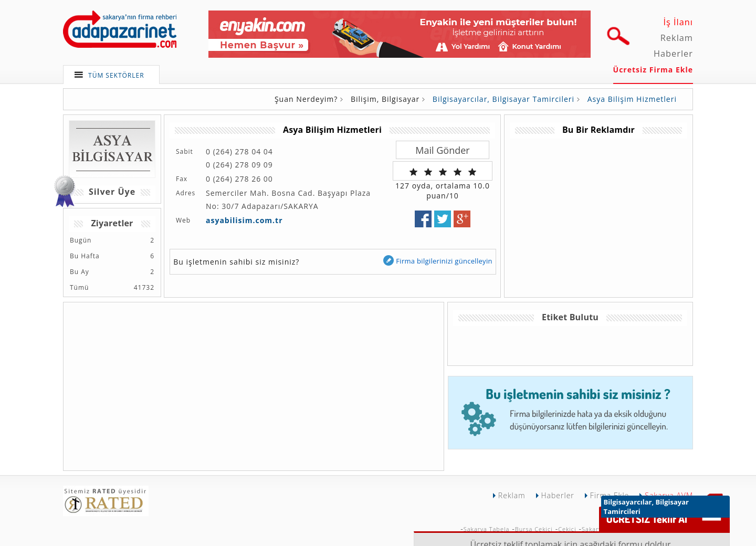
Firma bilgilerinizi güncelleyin (437, 261)
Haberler (673, 54)
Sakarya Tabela (487, 529)
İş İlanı (678, 22)
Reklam (677, 38)
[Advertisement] (598, 212)
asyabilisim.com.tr (244, 220)
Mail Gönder (442, 150)
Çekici (567, 529)
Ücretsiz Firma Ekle (653, 70)
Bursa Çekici (534, 529)
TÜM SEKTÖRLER (116, 75)
